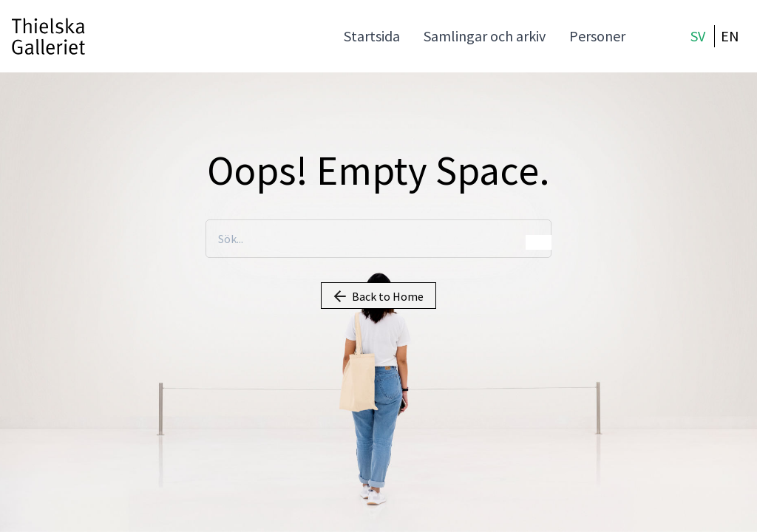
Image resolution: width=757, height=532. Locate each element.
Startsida (372, 36)
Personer (597, 36)
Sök (539, 242)
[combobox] (378, 239)
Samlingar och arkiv (485, 36)
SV (698, 36)
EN (730, 36)
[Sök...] (378, 239)
